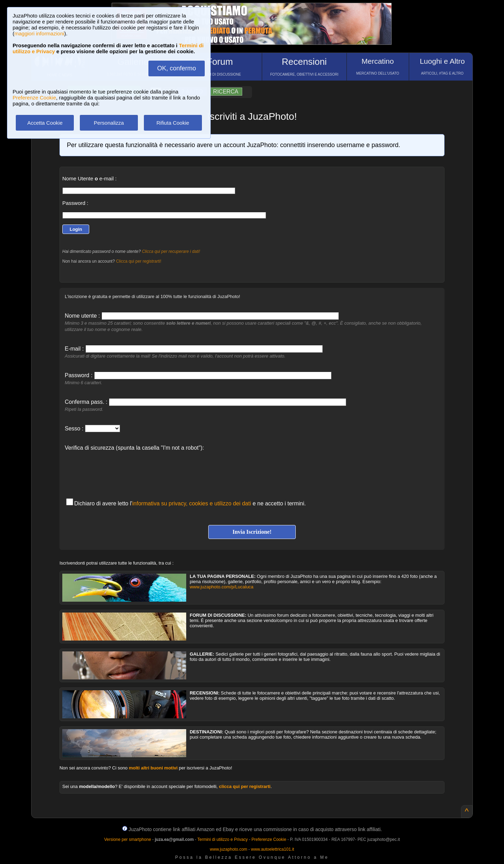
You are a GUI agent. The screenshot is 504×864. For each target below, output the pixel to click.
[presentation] (118, 471)
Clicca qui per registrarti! (138, 261)
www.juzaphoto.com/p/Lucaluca (222, 587)
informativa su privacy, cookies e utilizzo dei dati (192, 503)
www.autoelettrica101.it (272, 849)
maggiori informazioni (39, 33)
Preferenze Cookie (34, 98)
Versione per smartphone (127, 839)
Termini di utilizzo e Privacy (223, 839)
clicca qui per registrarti (245, 786)
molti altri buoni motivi (153, 768)
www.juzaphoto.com (229, 849)
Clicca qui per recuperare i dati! (171, 251)
